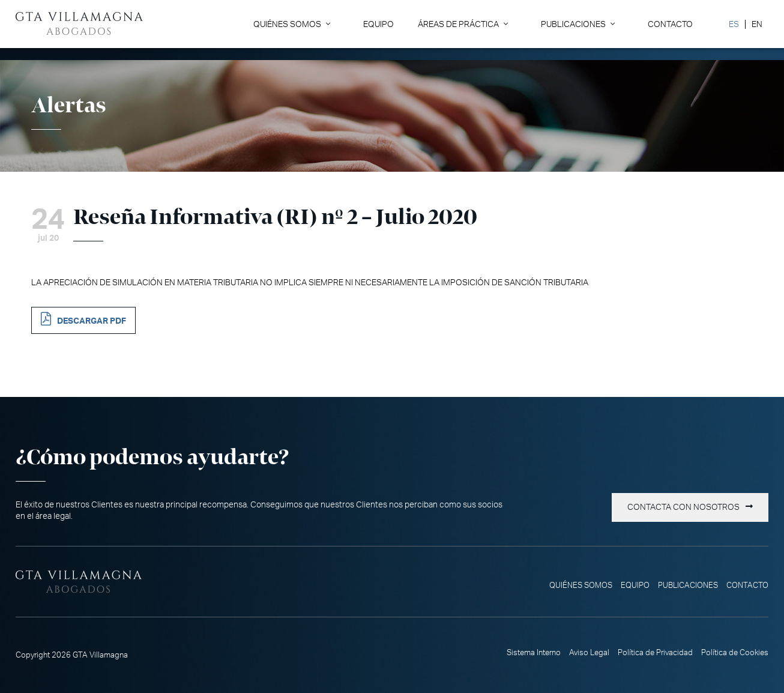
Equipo (378, 24)
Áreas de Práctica (458, 24)
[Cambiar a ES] (734, 24)
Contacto (670, 24)
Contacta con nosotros (683, 507)
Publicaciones (573, 24)
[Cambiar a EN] (757, 24)
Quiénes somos (287, 24)
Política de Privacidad (655, 653)
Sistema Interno (534, 653)
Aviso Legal (589, 653)
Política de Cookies (735, 653)
